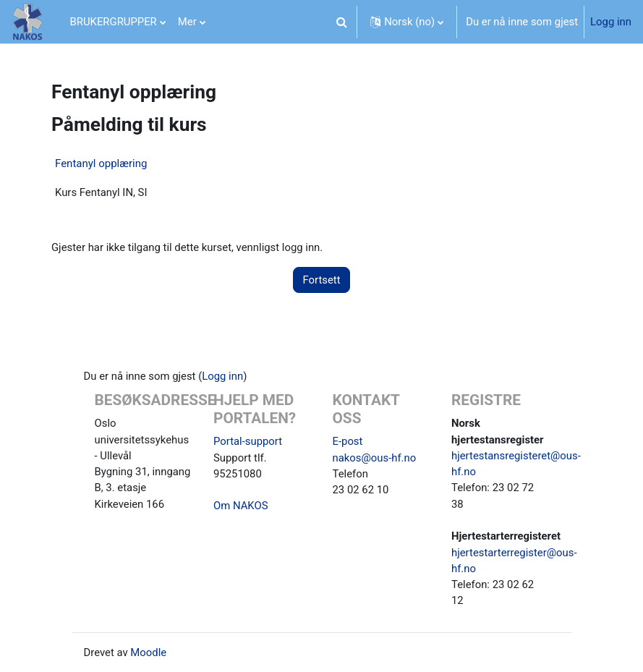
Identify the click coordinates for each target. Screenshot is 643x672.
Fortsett (321, 280)
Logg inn (611, 22)
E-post (348, 441)
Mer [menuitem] (187, 22)
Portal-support (248, 441)
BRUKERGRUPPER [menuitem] (114, 22)
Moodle (148, 652)
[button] (341, 22)
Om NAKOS (241, 506)
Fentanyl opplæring (101, 163)
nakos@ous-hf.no (375, 458)
